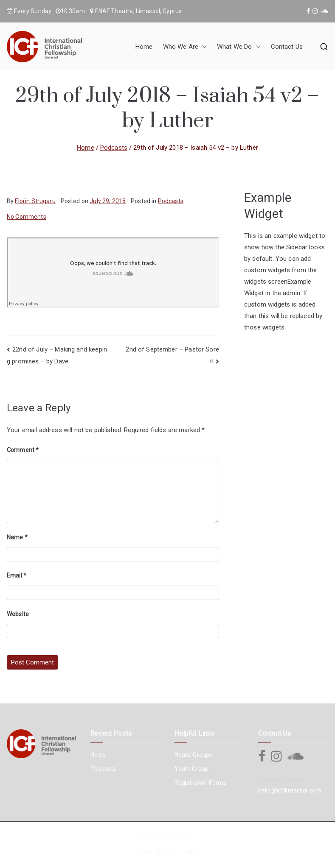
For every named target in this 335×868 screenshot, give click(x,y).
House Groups (194, 755)
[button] (203, 47)
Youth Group (192, 769)
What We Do (239, 47)
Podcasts (171, 201)
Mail (147, 852)
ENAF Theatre (114, 11)
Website (18, 614)
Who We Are (185, 47)
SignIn (172, 852)
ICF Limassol (178, 837)
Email (17, 575)
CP (197, 852)
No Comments (27, 217)
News (98, 755)
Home (144, 47)
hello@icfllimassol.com (290, 790)
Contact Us (287, 47)
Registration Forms (201, 783)
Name (17, 537)
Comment (23, 450)
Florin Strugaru (35, 201)
